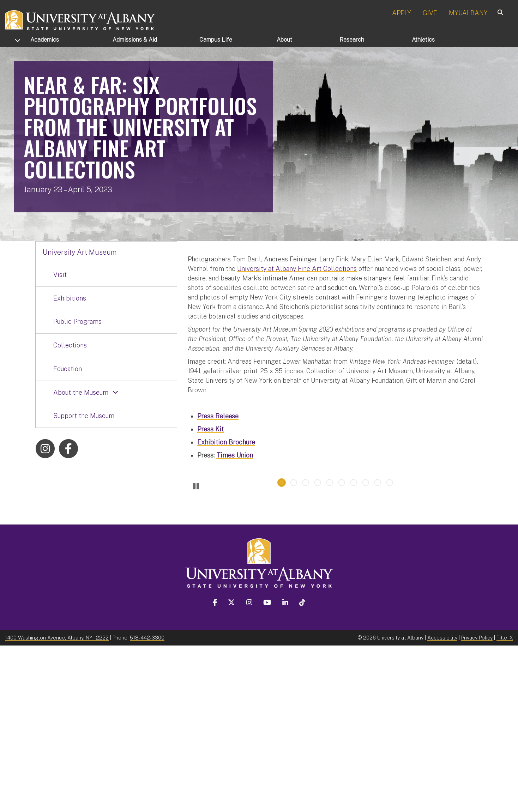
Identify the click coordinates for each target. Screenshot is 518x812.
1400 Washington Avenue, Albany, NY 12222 (57, 804)
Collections (70, 345)
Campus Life (216, 40)
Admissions (135, 40)
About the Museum (81, 392)
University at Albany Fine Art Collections (297, 269)
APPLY (402, 13)
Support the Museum (84, 416)
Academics (45, 40)
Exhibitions (70, 298)
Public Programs (77, 322)
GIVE (430, 13)
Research (352, 40)
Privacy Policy (477, 804)
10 (390, 649)
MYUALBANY (468, 13)
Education (68, 369)
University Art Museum (80, 252)
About (284, 40)
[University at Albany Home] (80, 19)
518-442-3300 (147, 804)
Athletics (423, 40)
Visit (60, 275)
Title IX (505, 804)
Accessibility (442, 804)
